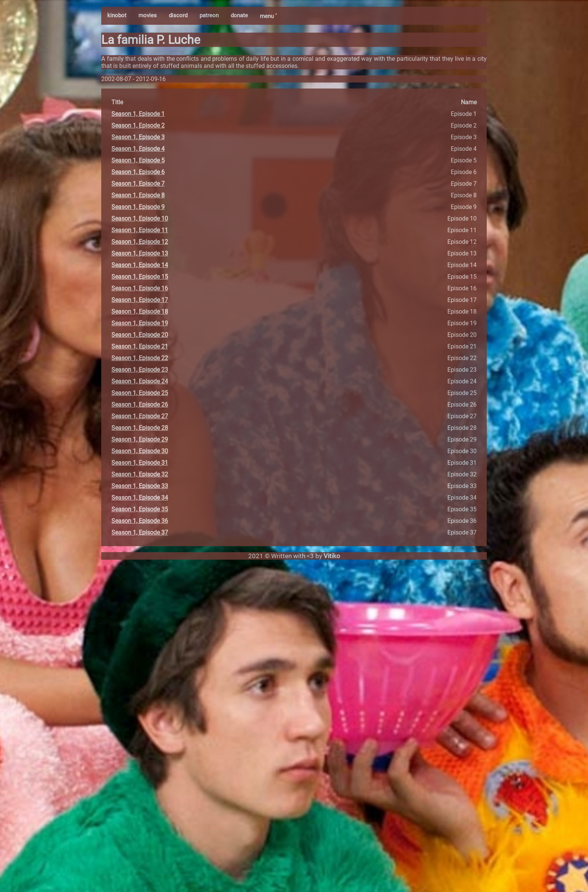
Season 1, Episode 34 (140, 498)
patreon (209, 15)
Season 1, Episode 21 (140, 346)
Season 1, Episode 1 (138, 114)
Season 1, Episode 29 (140, 439)
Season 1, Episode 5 (138, 160)
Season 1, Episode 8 (138, 195)
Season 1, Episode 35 (140, 509)
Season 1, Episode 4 (138, 149)
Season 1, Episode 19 (140, 323)
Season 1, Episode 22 (140, 358)
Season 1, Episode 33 (140, 486)
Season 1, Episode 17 (140, 300)
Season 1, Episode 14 (140, 265)
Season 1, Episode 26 (140, 405)
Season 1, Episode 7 (138, 184)
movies (148, 15)
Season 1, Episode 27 (140, 416)
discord (178, 15)
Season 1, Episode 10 (140, 218)
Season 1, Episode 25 (140, 393)
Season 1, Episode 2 (138, 125)
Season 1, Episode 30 (140, 451)
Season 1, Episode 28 (140, 428)
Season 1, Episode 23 (140, 370)
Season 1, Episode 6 (138, 172)
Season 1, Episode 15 (140, 277)
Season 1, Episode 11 (140, 230)
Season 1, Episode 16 (140, 288)
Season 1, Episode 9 (138, 207)
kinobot (117, 15)
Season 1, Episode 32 (140, 474)
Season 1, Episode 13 (140, 253)
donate (239, 15)
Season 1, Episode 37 (140, 532)
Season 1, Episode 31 (140, 463)
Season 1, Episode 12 (140, 242)
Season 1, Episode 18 (140, 312)
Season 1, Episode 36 (140, 521)
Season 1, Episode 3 (138, 137)
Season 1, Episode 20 (140, 335)
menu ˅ (268, 16)
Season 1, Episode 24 (140, 381)
